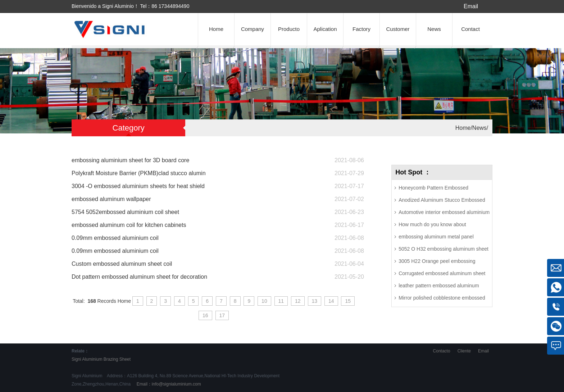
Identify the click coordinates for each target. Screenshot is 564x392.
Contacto (442, 351)
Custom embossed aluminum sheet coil (122, 264)
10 (264, 301)
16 (205, 315)
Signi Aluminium (87, 359)
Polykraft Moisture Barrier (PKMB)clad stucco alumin (139, 173)
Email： (168, 384)
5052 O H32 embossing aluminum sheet (444, 249)
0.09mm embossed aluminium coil (115, 238)
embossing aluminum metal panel (436, 237)
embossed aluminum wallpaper (111, 199)
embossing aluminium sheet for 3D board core (130, 160)
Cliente (464, 351)
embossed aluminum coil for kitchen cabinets (129, 225)
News (434, 29)
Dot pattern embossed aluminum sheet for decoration (139, 277)
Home (216, 29)
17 (222, 315)
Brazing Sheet (117, 359)
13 (315, 301)
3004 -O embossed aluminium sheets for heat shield (138, 186)
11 (281, 301)
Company (253, 29)
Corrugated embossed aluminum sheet (442, 273)
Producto (289, 29)
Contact (470, 29)
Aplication (325, 29)
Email (471, 6)
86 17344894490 (170, 6)
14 (331, 301)
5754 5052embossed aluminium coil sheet (125, 212)
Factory (361, 29)
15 (348, 301)
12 (298, 301)
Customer (398, 29)
